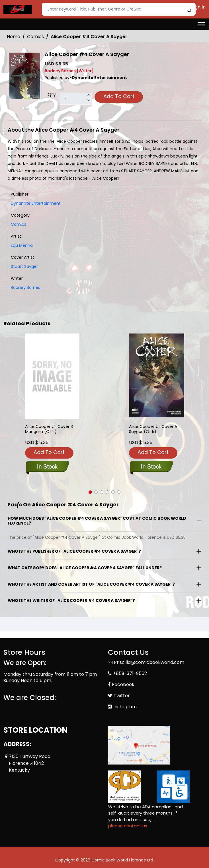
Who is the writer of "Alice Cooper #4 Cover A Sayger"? (71, 600)
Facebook (123, 684)
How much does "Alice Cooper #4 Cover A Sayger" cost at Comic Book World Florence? (97, 521)
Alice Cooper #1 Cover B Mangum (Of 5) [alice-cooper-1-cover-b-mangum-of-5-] (49, 429)
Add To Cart (119, 96)
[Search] (119, 9)
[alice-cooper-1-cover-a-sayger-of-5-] (157, 375)
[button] (90, 492)
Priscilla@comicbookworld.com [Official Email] (149, 662)
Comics (35, 37)
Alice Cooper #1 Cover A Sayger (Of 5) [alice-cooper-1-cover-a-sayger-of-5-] (153, 429)
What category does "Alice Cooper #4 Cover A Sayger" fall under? (85, 568)
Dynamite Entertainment (36, 203)
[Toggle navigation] (201, 24)
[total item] (76, 99)
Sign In (196, 7)
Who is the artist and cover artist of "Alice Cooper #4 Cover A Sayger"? (91, 584)
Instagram (125, 707)
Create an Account (158, 7)
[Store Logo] (18, 9)
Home (14, 37)
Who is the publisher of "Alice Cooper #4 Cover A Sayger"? (74, 551)
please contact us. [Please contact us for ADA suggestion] (128, 826)
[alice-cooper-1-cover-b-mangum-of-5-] (52, 376)
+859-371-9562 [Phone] (130, 673)
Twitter (122, 696)
